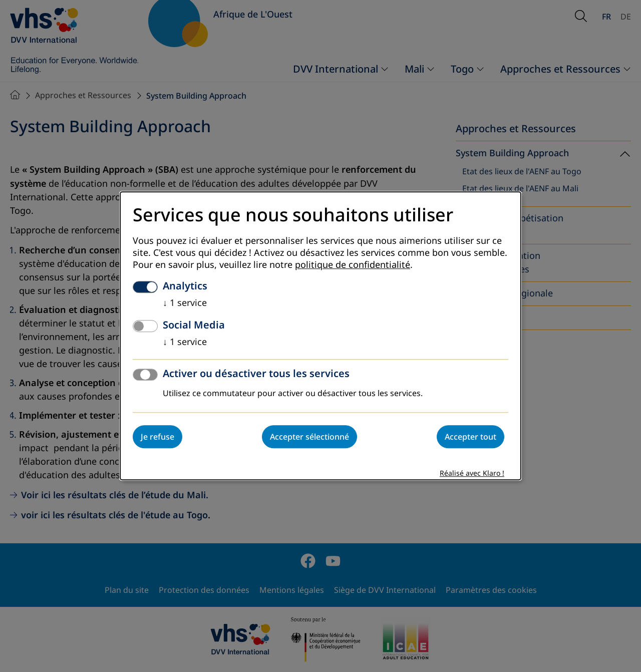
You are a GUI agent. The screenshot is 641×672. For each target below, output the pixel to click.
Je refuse (157, 437)
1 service (185, 303)
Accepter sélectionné (309, 437)
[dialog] (320, 336)
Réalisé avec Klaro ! (472, 474)
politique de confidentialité (353, 265)
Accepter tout (470, 437)
